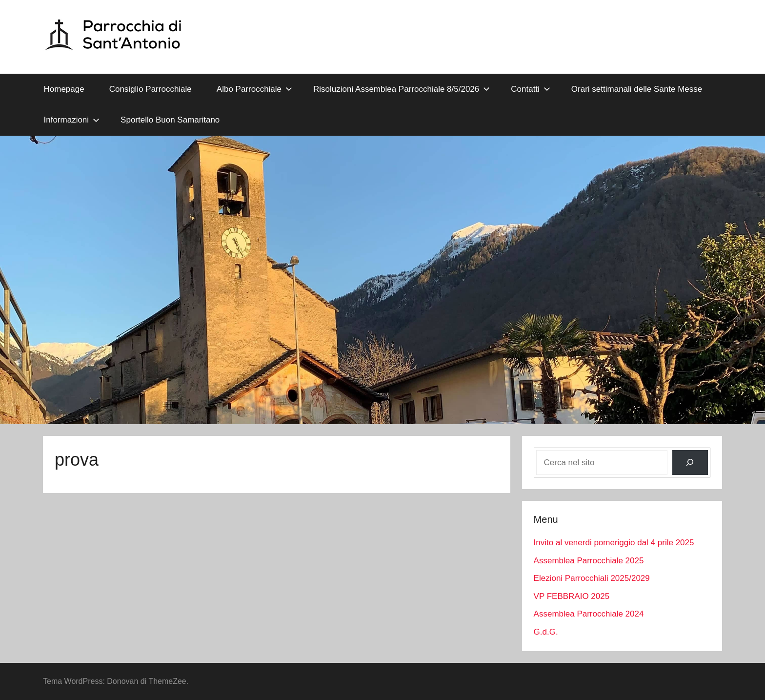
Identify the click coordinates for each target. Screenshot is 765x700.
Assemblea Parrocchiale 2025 (589, 561)
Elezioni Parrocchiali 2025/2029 (592, 578)
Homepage (64, 89)
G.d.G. (546, 632)
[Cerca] (690, 463)
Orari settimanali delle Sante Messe (637, 89)
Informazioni (72, 120)
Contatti (531, 89)
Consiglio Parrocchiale (151, 89)
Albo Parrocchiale (254, 89)
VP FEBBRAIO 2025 (572, 596)
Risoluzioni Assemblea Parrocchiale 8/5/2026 (402, 89)
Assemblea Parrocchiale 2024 (589, 614)
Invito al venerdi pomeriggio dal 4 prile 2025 (614, 543)
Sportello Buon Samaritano (170, 120)
